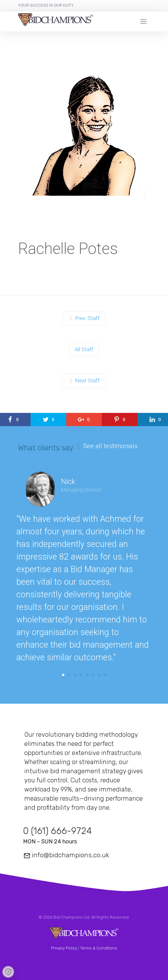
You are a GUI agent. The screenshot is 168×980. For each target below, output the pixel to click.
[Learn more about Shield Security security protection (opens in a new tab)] (8, 972)
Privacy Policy (64, 948)
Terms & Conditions (99, 948)
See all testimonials (110, 446)
